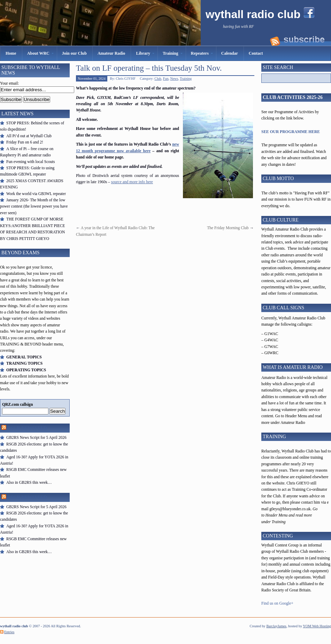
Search (57, 411)
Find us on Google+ (277, 603)
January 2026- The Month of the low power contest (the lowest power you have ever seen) (34, 206)
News (174, 79)
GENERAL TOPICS (24, 357)
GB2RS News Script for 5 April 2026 (36, 437)
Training (186, 79)
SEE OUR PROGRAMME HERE (291, 132)
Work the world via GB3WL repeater (36, 194)
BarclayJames (276, 626)
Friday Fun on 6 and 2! (25, 142)
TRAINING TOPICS (24, 363)
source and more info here (132, 182)
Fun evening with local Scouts (30, 162)
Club (158, 79)
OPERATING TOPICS (26, 370)
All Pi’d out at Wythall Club (29, 136)
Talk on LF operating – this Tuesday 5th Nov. (149, 68)
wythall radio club (255, 14)
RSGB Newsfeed (27, 428)
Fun (166, 79)
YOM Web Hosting (317, 626)
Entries (9, 632)
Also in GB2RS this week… (29, 482)
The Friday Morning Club (228, 228)
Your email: (9, 83)
